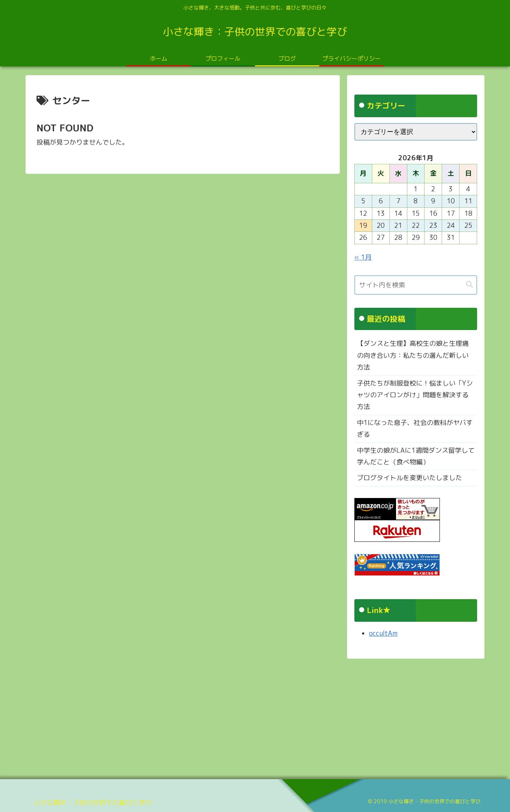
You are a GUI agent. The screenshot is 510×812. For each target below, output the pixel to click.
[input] (416, 285)
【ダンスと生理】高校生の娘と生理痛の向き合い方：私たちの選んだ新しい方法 (413, 355)
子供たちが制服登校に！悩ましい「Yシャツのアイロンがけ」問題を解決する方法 (415, 395)
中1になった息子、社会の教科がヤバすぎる (415, 428)
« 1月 (363, 257)
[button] (469, 285)
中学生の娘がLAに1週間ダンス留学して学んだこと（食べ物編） (416, 456)
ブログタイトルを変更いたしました (410, 478)
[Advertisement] (245, 716)
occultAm (383, 633)
